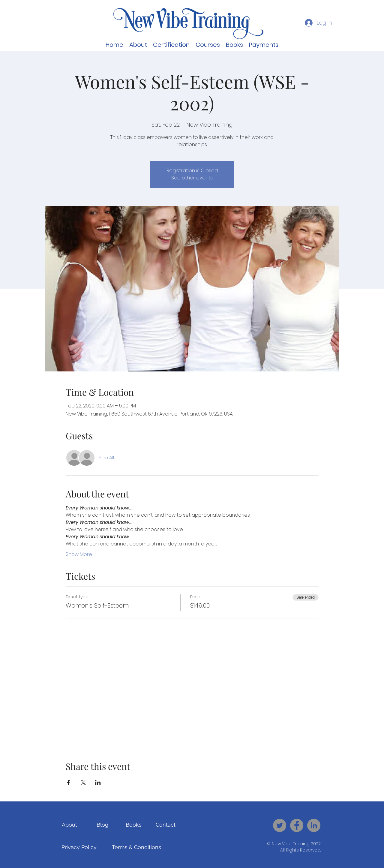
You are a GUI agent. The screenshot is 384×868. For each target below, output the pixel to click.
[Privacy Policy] (79, 847)
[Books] (134, 825)
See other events (192, 178)
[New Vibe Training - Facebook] (297, 825)
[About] (69, 825)
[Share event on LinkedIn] (98, 782)
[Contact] (165, 825)
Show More (79, 554)
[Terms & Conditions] (136, 847)
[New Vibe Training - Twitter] (280, 825)
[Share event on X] (83, 782)
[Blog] (102, 825)
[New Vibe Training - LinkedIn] (314, 825)
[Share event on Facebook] (69, 782)
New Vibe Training (291, 844)
